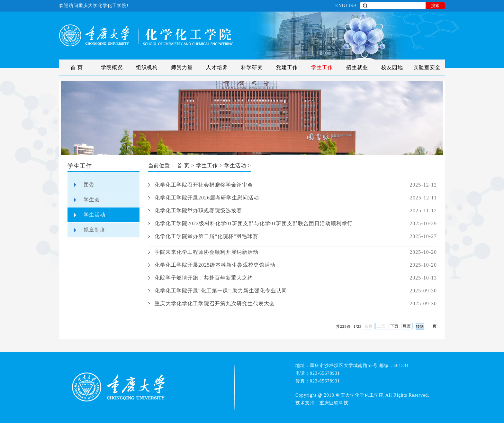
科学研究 (252, 67)
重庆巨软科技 (334, 403)
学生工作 (322, 67)
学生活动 (94, 215)
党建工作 (287, 67)
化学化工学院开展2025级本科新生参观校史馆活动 (215, 265)
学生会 (92, 200)
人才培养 (217, 67)
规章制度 (94, 230)
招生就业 (357, 67)
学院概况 (112, 67)
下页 (394, 326)
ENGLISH (346, 6)
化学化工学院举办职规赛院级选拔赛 (198, 211)
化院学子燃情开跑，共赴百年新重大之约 (204, 278)
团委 (89, 184)
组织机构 (147, 67)
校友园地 (392, 67)
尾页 (407, 326)
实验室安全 (427, 67)
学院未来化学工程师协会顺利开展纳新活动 (207, 252)
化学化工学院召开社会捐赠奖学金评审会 (204, 185)
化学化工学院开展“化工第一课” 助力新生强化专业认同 (221, 291)
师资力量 (182, 67)
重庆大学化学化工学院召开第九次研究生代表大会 (215, 303)
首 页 (77, 67)
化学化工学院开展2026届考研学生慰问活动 (207, 198)
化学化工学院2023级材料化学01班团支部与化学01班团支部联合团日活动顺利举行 (254, 223)
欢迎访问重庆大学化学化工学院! (94, 6)
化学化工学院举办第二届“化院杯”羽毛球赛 (206, 236)
